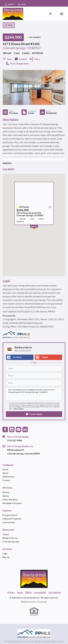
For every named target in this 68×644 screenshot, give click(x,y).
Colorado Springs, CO (17, 48)
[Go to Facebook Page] (5, 429)
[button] (34, 414)
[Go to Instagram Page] (12, 429)
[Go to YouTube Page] (18, 429)
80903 (36, 48)
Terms (16, 409)
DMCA (28, 592)
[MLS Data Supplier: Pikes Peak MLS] (34, 633)
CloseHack (42, 602)
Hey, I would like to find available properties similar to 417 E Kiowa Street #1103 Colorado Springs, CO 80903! (34, 394)
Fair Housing (55, 592)
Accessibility (40, 592)
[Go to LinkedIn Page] (25, 429)
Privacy (21, 409)
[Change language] (51, 14)
